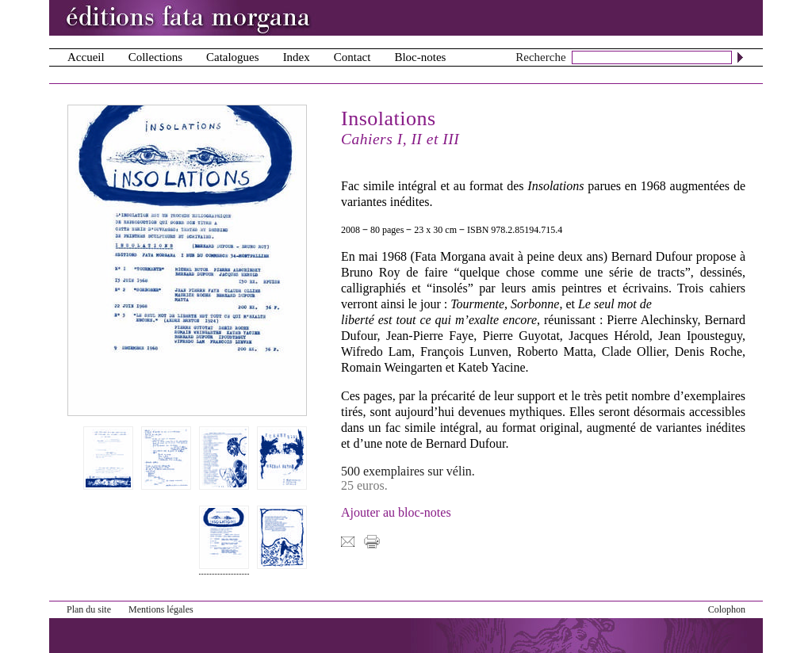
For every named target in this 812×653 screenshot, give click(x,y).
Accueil (86, 57)
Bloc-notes (420, 57)
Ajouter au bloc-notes (396, 512)
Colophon (727, 609)
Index (297, 57)
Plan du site (89, 609)
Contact (352, 57)
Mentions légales (161, 609)
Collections (155, 57)
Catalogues (233, 57)
